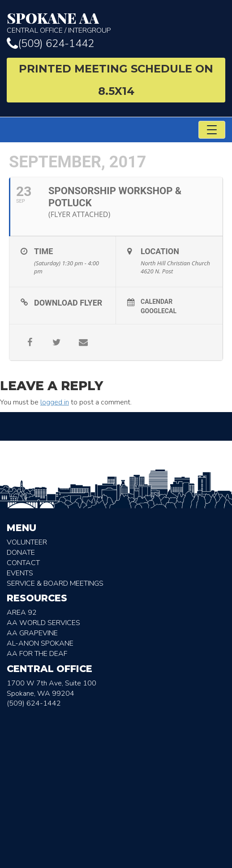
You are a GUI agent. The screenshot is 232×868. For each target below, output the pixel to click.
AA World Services (43, 623)
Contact (23, 563)
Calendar (157, 302)
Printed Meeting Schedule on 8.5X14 (116, 80)
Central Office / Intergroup (116, 23)
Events (20, 573)
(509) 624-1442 (50, 43)
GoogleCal (159, 311)
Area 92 (22, 613)
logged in (55, 402)
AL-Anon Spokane (40, 643)
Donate (21, 553)
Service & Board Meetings (55, 583)
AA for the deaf (37, 654)
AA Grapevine (32, 633)
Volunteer (27, 542)
